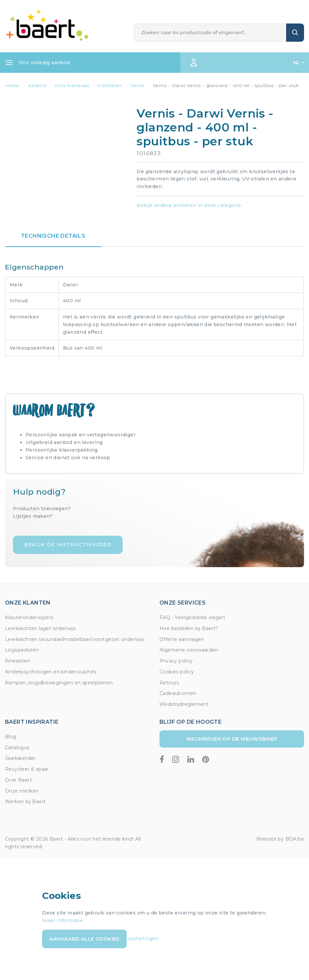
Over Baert (18, 780)
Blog (11, 737)
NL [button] (297, 63)
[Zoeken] (210, 33)
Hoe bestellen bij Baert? (189, 628)
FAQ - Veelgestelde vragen (192, 617)
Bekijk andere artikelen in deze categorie (189, 205)
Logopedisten (22, 650)
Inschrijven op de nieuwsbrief (232, 739)
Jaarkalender (20, 758)
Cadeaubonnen (178, 693)
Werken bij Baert (25, 802)
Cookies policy (177, 672)
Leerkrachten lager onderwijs (40, 628)
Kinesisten (18, 661)
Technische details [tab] (53, 236)
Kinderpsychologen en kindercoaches (51, 672)
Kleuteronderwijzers (29, 617)
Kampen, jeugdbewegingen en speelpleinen (59, 683)
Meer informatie (62, 920)
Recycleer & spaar (27, 769)
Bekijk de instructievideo (68, 544)
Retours (169, 683)
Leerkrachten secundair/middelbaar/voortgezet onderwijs (75, 639)
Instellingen (143, 939)
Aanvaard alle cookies (84, 939)
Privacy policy (176, 661)
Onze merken (22, 791)
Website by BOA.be (280, 839)
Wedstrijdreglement (184, 704)
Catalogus (17, 748)
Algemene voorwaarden (189, 650)
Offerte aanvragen (182, 639)
